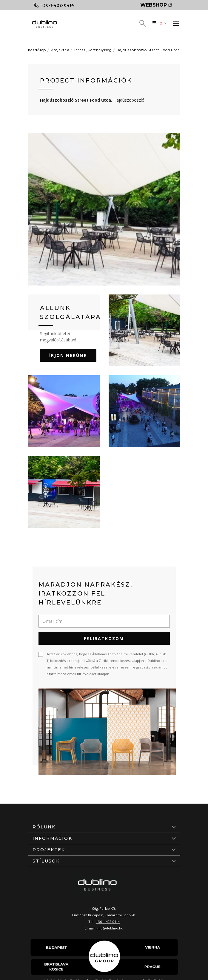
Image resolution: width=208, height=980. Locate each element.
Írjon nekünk (68, 355)
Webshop (156, 5)
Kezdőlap (37, 50)
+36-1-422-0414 (108, 922)
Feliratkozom (104, 638)
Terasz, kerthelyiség (93, 50)
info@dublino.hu (110, 928)
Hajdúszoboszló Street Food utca (148, 50)
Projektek (60, 50)
